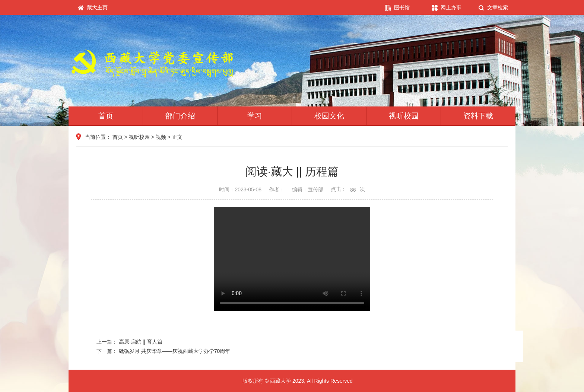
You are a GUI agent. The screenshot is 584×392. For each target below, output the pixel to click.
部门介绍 (180, 116)
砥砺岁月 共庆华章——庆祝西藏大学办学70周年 (174, 351)
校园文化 (329, 116)
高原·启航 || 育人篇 (141, 342)
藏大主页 (93, 8)
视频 (161, 137)
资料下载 (478, 116)
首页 (106, 116)
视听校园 (404, 116)
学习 (255, 116)
